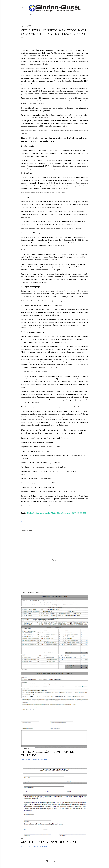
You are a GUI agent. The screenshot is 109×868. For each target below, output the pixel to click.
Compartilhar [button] (26, 522)
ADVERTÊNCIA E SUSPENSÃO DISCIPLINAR (49, 842)
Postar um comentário (40, 760)
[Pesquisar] (87, 6)
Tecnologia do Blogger (54, 861)
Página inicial (36, 15)
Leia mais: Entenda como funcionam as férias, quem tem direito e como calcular (52, 228)
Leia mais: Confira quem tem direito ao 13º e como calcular (44, 193)
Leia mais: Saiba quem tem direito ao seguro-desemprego (44, 301)
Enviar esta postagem (39, 522)
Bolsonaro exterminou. (62, 166)
